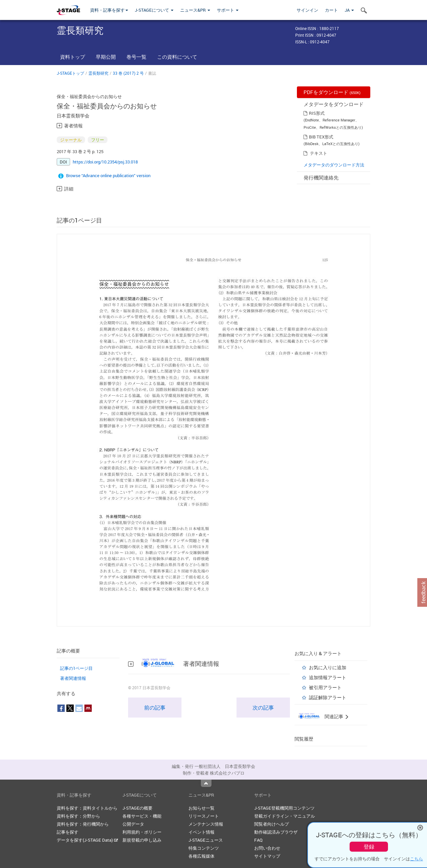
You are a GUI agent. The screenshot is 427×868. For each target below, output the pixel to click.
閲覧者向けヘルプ (272, 824)
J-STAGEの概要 (137, 808)
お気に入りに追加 (328, 667)
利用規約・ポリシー (142, 832)
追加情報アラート (328, 677)
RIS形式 (317, 113)
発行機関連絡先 (321, 177)
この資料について (177, 57)
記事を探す (68, 832)
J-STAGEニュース (206, 840)
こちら (416, 859)
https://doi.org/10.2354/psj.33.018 (105, 162)
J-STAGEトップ (70, 73)
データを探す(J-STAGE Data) (87, 840)
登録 (369, 847)
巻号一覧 (136, 57)
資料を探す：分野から (78, 816)
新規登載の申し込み (142, 840)
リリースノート (204, 816)
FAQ (258, 840)
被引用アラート (325, 687)
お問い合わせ (267, 848)
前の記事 (155, 708)
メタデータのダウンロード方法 (334, 165)
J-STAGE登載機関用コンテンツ (284, 808)
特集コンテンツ (204, 848)
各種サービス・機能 (142, 816)
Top (206, 783)
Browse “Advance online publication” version (108, 175)
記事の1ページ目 (76, 668)
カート (331, 10)
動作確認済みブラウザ (276, 832)
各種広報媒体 (201, 856)
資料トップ (73, 57)
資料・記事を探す (109, 10)
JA (349, 10)
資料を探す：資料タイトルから (87, 808)
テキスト (319, 153)
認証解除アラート (328, 697)
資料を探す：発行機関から (83, 824)
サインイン (307, 10)
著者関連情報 (73, 678)
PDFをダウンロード (332, 92)
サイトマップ (267, 856)
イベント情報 (201, 832)
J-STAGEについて (154, 10)
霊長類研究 (98, 73)
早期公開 (106, 57)
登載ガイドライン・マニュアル (285, 816)
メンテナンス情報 (206, 824)
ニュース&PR (195, 10)
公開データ (133, 824)
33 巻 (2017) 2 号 (128, 73)
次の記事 (263, 708)
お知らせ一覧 (201, 808)
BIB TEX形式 (321, 137)
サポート (228, 10)
